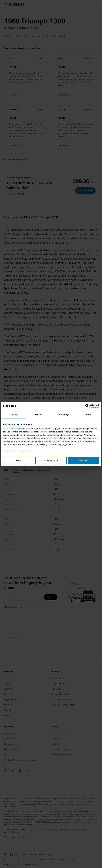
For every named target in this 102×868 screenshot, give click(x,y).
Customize (51, 460)
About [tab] (88, 414)
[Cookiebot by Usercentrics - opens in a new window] (87, 406)
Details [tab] (39, 414)
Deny (19, 460)
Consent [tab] (14, 414)
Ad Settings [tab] (63, 414)
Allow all (83, 460)
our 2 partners (18, 429)
